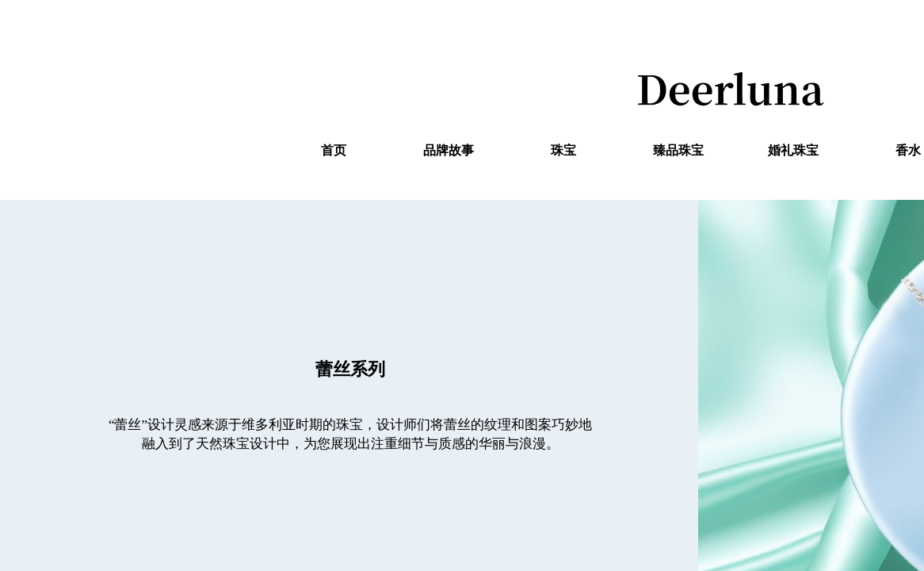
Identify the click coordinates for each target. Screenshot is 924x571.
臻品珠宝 (678, 150)
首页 (334, 150)
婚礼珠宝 (793, 150)
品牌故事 (449, 150)
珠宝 (563, 150)
